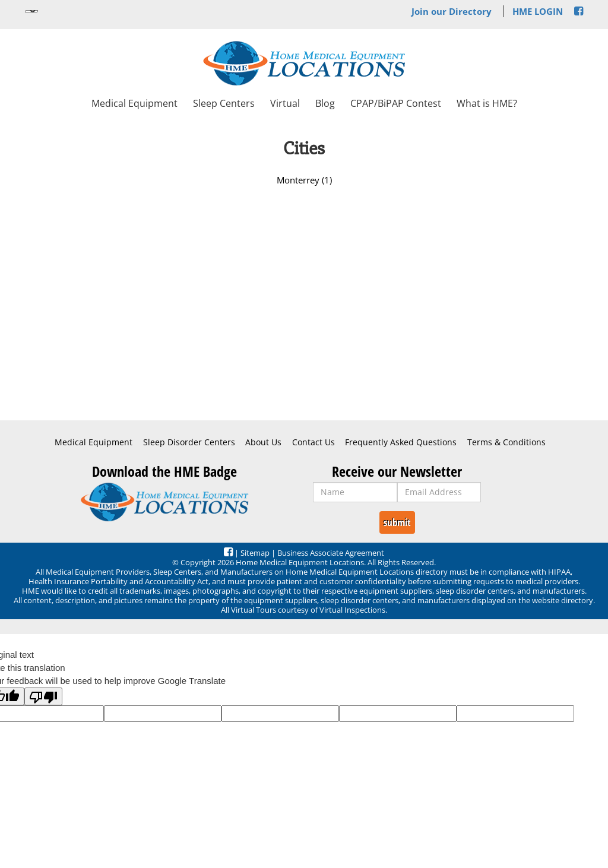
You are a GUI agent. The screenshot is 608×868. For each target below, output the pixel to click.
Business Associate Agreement (331, 553)
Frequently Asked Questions (401, 442)
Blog (325, 103)
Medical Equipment (134, 103)
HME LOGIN (538, 11)
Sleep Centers (224, 103)
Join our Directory (452, 11)
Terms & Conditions (506, 442)
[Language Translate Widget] (31, 11)
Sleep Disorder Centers (189, 442)
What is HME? (487, 103)
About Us (263, 442)
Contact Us (313, 442)
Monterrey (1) (304, 180)
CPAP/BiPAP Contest (396, 103)
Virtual (285, 103)
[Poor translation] (43, 696)
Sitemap (255, 553)
